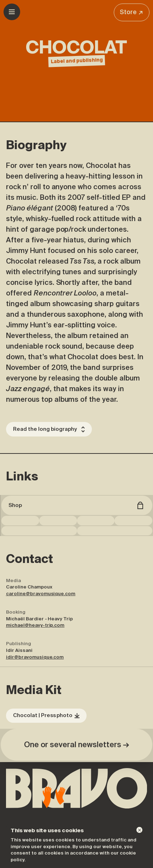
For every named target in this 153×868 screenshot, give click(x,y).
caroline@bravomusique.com (41, 594)
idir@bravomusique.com (35, 657)
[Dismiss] (139, 830)
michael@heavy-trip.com (35, 625)
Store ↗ (131, 12)
